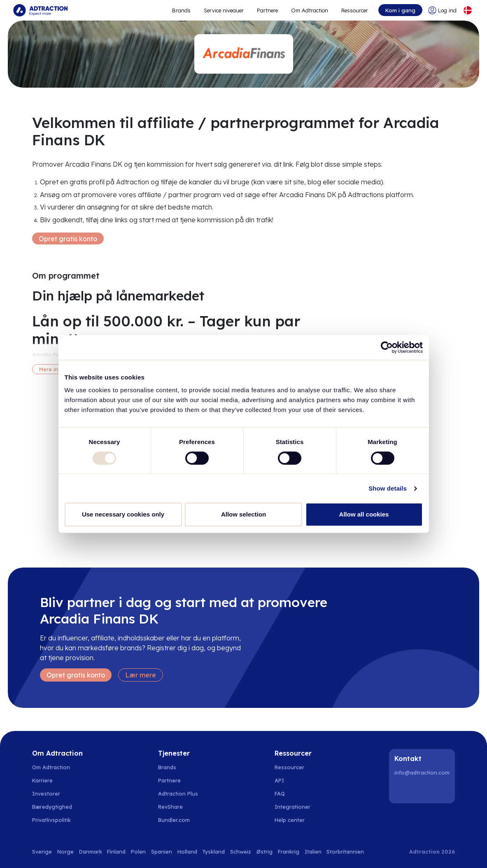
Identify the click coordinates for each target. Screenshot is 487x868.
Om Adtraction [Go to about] (310, 10)
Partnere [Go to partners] (169, 780)
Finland (116, 852)
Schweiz (241, 852)
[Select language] (468, 10)
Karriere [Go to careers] (42, 780)
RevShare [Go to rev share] (170, 807)
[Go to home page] (40, 10)
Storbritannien (345, 852)
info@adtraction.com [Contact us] (422, 773)
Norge (65, 852)
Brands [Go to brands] (167, 767)
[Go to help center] (294, 820)
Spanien (162, 852)
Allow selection (243, 514)
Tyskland (213, 852)
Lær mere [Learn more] (141, 675)
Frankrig (289, 852)
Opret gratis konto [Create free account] (68, 239)
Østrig (264, 852)
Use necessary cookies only (123, 514)
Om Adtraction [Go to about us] (51, 767)
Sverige (42, 852)
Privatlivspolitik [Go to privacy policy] (51, 820)
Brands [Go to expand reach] (181, 10)
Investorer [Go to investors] (46, 794)
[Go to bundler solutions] (178, 820)
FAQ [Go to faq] (280, 794)
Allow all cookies (364, 514)
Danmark (91, 852)
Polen (138, 852)
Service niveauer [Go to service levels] (224, 10)
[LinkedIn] (402, 790)
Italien (313, 852)
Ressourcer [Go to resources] (355, 10)
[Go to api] (294, 780)
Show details (388, 488)
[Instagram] (423, 790)
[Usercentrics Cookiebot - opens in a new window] (387, 347)
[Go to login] (442, 10)
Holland (187, 852)
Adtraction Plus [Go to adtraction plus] (178, 794)
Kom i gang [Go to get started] (400, 10)
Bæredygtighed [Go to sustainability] (52, 807)
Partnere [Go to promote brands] (267, 10)
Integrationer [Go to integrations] (292, 807)
